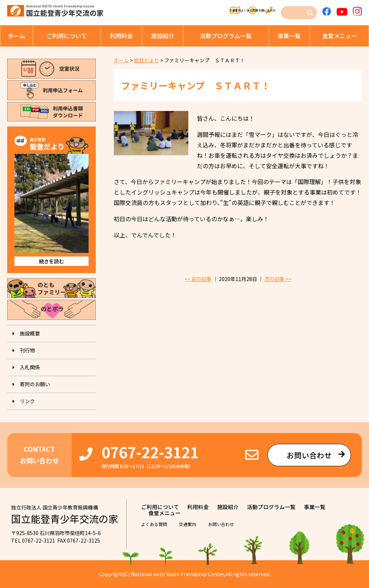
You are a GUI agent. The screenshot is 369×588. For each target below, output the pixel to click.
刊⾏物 (27, 350)
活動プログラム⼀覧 (226, 36)
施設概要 (30, 333)
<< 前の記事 (198, 279)
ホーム (17, 36)
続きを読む (51, 261)
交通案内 (186, 11)
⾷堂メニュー (339, 36)
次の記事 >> (278, 279)
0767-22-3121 (150, 452)
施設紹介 (163, 36)
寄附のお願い (35, 384)
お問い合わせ (265, 11)
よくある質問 (224, 11)
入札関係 (30, 367)
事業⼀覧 (289, 36)
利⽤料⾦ (121, 36)
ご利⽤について (67, 36)
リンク (27, 401)
